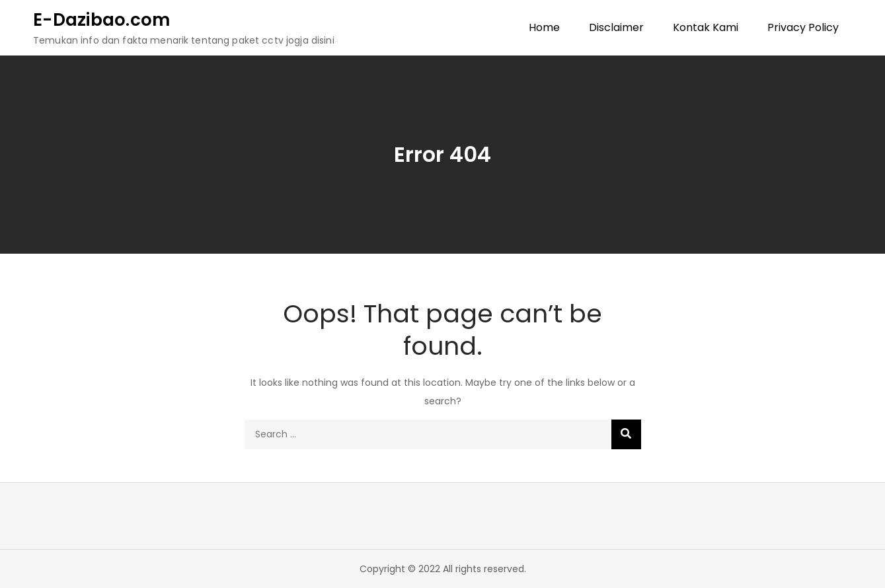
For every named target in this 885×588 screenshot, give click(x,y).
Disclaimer (616, 27)
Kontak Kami (706, 27)
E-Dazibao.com (101, 20)
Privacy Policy (803, 27)
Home (544, 27)
